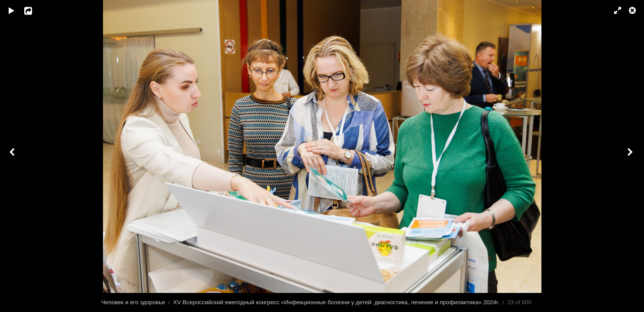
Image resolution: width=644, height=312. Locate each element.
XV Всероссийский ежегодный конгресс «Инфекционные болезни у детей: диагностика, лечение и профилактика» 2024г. (336, 302)
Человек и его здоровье (133, 302)
